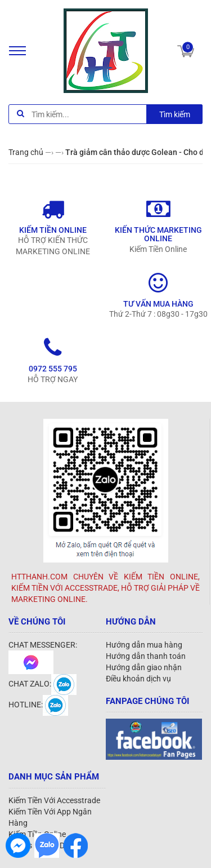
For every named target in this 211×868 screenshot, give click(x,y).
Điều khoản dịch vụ (138, 679)
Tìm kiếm (175, 114)
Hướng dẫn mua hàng (144, 645)
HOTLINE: (38, 705)
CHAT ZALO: (42, 684)
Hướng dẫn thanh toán (146, 656)
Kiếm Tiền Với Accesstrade (54, 800)
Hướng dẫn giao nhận (144, 667)
